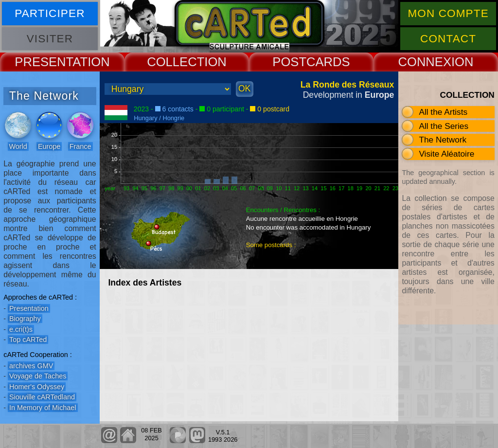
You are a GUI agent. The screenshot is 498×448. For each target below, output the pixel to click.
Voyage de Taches (38, 376)
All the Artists (443, 112)
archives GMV (31, 366)
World (18, 146)
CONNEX (425, 62)
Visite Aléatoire (446, 154)
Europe (49, 146)
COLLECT (176, 62)
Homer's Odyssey (37, 387)
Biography (25, 319)
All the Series (444, 126)
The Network (443, 140)
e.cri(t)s (21, 329)
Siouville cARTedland (42, 397)
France (80, 146)
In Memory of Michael (43, 408)
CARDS (328, 62)
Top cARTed (28, 340)
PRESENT (44, 62)
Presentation (29, 308)
